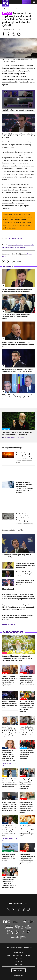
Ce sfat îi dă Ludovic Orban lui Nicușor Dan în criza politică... (25, 582)
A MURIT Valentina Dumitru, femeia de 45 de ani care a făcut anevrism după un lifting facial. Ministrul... (10, 681)
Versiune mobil (18, 970)
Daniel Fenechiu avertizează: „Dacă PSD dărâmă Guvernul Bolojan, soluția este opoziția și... (18, 344)
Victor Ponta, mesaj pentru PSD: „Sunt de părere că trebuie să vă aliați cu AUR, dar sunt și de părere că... (9, 806)
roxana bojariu (29, 245)
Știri (8, 9)
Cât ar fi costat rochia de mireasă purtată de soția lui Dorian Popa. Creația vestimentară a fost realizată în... (10, 783)
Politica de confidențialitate (24, 948)
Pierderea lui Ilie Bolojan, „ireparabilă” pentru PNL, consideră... (17, 556)
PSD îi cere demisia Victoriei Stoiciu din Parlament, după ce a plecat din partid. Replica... (16, 317)
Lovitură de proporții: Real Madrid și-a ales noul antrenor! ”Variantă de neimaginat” (27, 754)
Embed (5, 110)
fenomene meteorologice (11, 247)
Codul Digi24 (18, 958)
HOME (4, 9)
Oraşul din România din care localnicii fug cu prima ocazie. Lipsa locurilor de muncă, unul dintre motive (27, 731)
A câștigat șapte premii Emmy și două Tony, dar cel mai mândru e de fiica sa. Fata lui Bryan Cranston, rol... (27, 784)
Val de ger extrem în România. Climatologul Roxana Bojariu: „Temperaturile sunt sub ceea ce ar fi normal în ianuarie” (24, 487)
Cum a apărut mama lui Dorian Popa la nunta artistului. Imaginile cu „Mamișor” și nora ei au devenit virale (9, 882)
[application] (18, 99)
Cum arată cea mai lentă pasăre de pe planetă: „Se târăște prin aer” (9, 857)
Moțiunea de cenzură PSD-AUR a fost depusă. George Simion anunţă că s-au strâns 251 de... (17, 370)
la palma (23, 247)
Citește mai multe (8, 625)
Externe (13, 9)
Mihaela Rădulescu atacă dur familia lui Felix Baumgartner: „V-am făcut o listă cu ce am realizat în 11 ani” (9, 831)
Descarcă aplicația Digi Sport (14, 438)
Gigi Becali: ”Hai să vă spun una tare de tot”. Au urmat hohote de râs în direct (18, 433)
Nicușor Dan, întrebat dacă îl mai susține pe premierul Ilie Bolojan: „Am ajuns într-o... (17, 290)
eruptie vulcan (18, 245)
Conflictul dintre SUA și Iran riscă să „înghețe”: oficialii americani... (24, 574)
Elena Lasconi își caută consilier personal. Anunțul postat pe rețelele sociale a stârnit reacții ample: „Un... (9, 755)
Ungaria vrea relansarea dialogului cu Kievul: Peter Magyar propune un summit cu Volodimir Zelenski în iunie (18, 607)
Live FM (18, 2)
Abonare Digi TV (18, 953)
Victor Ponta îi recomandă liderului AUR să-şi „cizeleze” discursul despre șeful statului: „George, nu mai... (10, 732)
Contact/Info (18, 964)
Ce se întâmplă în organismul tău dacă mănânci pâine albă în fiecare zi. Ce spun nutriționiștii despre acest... (27, 831)
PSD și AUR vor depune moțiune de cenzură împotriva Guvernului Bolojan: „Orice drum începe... (17, 397)
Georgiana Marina (15, 238)
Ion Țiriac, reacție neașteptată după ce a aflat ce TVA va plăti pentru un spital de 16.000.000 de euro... (27, 680)
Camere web (18, 961)
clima (10, 245)
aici (10, 225)
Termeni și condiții (10, 948)
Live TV (25, 2)
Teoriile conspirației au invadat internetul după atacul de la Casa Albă (10, 705)
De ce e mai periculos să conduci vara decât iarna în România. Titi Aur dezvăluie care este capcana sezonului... (27, 706)
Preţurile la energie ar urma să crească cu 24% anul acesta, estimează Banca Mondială (18, 618)
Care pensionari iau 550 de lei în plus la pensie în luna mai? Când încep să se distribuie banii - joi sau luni (26, 807)
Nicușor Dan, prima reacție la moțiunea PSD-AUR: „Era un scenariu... (25, 565)
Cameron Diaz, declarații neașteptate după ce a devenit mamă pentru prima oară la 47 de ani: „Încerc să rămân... (27, 859)
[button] (19, 99)
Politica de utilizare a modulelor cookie (18, 956)
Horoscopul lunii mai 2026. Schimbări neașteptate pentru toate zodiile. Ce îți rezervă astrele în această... (17, 658)
